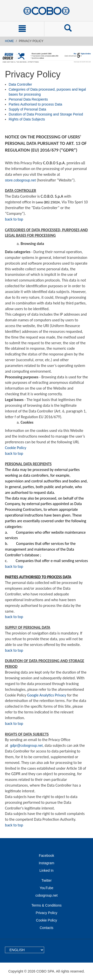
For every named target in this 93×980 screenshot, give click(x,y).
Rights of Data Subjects (27, 119)
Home (9, 41)
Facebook (46, 856)
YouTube (46, 888)
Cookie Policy (16, 448)
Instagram (46, 863)
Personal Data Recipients (28, 99)
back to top (14, 219)
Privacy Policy (46, 913)
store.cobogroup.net (20, 180)
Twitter (46, 880)
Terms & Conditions (46, 905)
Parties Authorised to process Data (35, 104)
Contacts (46, 928)
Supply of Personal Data (27, 109)
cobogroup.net (47, 895)
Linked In (46, 870)
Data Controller (20, 84)
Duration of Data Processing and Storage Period (46, 114)
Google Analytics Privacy (47, 695)
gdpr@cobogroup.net (26, 746)
